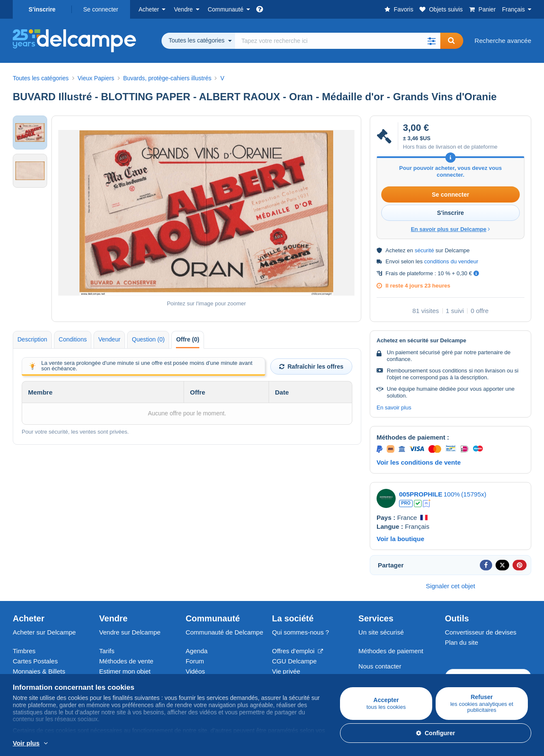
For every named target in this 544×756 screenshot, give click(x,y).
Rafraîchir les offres (311, 367)
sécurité (425, 250)
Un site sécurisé (381, 632)
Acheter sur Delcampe (44, 632)
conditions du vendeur (451, 261)
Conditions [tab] (73, 339)
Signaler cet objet (450, 586)
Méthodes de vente (126, 661)
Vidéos (195, 671)
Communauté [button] (226, 9)
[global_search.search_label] (338, 41)
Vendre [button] (183, 9)
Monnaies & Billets (39, 671)
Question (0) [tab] (148, 339)
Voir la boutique (400, 539)
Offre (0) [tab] (187, 339)
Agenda (197, 651)
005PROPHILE (421, 494)
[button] (432, 41)
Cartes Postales (35, 661)
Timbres (24, 651)
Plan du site (462, 642)
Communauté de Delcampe (225, 632)
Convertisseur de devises (481, 632)
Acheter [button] (149, 9)
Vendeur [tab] (109, 339)
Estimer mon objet (125, 671)
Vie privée (286, 671)
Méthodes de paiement (391, 651)
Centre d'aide (377, 676)
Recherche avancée (503, 41)
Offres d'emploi (297, 651)
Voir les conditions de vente (419, 462)
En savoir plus (394, 408)
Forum (195, 661)
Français (513, 9)
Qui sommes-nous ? (300, 632)
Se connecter (101, 9)
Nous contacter (380, 666)
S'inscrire (42, 9)
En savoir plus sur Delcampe (451, 229)
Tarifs (107, 651)
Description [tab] (32, 339)
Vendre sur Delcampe (130, 632)
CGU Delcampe (294, 661)
